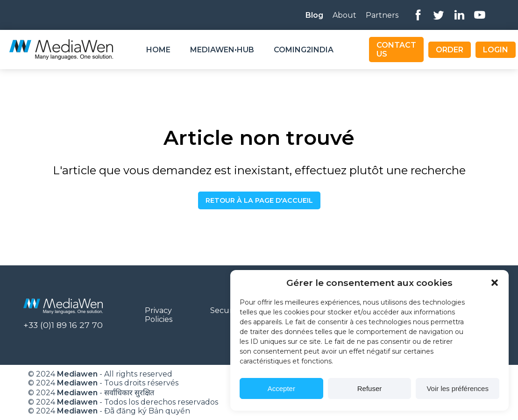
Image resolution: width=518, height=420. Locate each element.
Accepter (281, 388)
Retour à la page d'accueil (259, 200)
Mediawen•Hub (222, 50)
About (344, 15)
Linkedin (459, 15)
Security (226, 310)
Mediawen (77, 374)
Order (450, 50)
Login (496, 50)
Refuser (370, 388)
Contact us (396, 50)
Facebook (418, 15)
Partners (382, 15)
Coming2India (304, 50)
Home (158, 50)
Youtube (480, 15)
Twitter (439, 15)
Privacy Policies (159, 315)
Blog (314, 15)
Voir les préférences (458, 388)
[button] (495, 283)
